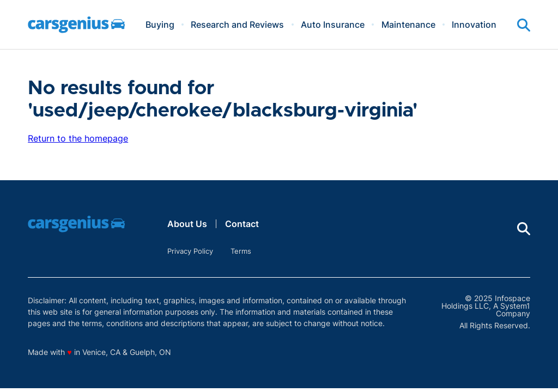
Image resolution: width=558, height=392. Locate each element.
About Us (187, 224)
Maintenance (408, 24)
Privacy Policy (190, 251)
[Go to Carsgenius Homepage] (76, 25)
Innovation (474, 24)
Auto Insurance (333, 24)
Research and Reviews (237, 24)
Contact (242, 224)
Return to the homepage (78, 138)
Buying (160, 24)
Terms (241, 251)
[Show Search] (524, 25)
